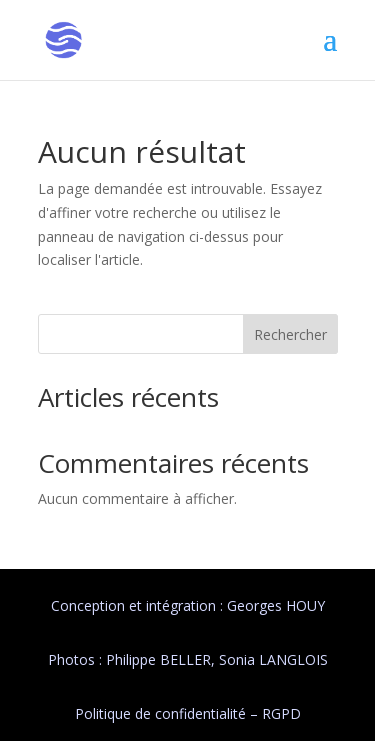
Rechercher (290, 334)
